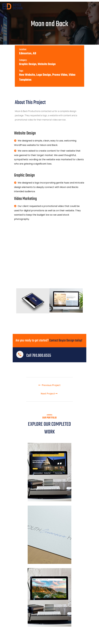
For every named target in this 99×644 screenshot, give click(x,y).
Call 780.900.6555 (39, 355)
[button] (19, 300)
